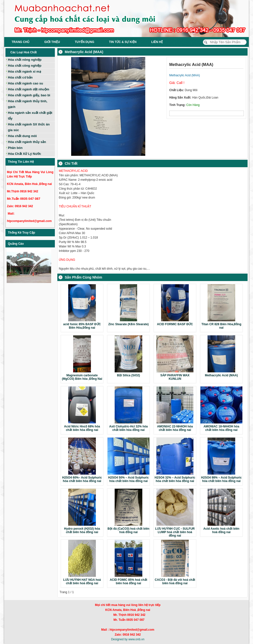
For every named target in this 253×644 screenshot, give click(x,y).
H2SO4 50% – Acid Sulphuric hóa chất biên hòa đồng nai (128, 479)
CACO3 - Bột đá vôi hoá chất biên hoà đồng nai (175, 582)
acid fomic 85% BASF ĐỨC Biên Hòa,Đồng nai (82, 326)
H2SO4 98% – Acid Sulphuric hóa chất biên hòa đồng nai (221, 479)
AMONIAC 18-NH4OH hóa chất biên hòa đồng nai (221, 428)
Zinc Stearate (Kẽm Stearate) (128, 324)
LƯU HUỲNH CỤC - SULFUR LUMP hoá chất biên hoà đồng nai (175, 532)
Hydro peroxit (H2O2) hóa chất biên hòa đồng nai (82, 530)
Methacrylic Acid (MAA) (221, 375)
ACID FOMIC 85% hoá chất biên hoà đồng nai (128, 582)
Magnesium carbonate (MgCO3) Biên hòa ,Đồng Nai (82, 377)
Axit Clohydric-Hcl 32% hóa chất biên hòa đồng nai (128, 428)
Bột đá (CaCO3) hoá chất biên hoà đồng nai (128, 530)
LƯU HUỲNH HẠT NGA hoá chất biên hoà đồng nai (82, 582)
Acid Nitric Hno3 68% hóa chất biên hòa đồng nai (82, 428)
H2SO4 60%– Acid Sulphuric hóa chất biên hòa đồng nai (82, 479)
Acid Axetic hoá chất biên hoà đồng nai (221, 530)
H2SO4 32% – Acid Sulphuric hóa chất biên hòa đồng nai (175, 479)
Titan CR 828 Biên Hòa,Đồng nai (221, 326)
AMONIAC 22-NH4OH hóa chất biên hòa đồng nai (175, 428)
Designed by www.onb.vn (128, 639)
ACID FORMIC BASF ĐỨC (175, 324)
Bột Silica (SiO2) (128, 375)
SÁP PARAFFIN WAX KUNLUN (175, 377)
